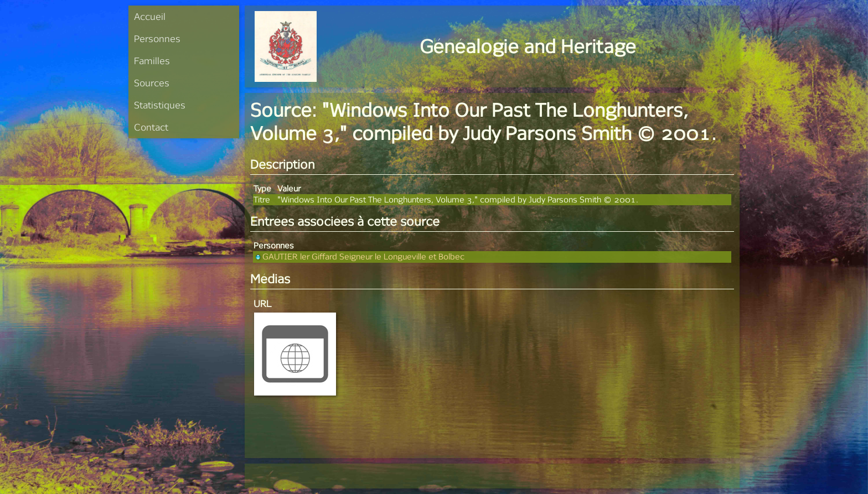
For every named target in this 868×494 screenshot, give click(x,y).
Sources (152, 83)
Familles (152, 61)
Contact (151, 127)
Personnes (157, 38)
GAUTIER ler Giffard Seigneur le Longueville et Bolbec (359, 256)
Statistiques (160, 105)
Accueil (150, 16)
